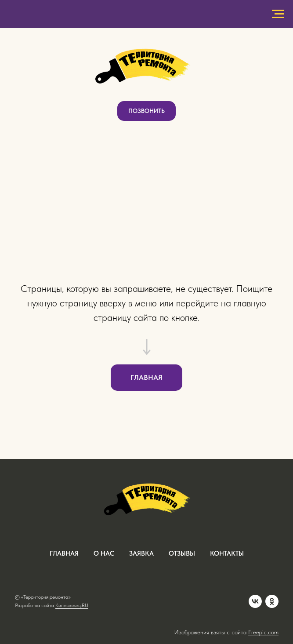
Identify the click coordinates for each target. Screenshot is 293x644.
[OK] (272, 601)
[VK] (255, 601)
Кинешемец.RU (72, 605)
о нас (104, 553)
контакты (227, 553)
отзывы (182, 553)
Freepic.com (263, 632)
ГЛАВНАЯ (64, 553)
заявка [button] (141, 553)
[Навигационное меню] (278, 14)
